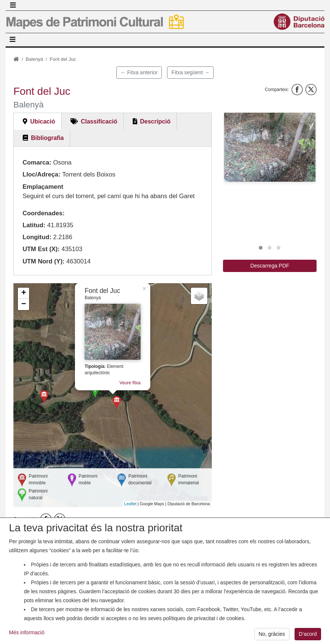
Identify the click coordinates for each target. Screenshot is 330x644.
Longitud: (37, 237)
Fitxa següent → (191, 72)
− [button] (24, 304)
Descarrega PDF (270, 266)
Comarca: (37, 162)
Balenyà (34, 59)
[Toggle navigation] (13, 5)
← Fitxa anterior (139, 72)
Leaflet (130, 504)
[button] (270, 147)
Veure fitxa (130, 383)
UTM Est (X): (41, 249)
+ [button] (24, 293)
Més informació (27, 636)
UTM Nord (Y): (43, 261)
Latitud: (34, 225)
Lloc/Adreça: (41, 174)
